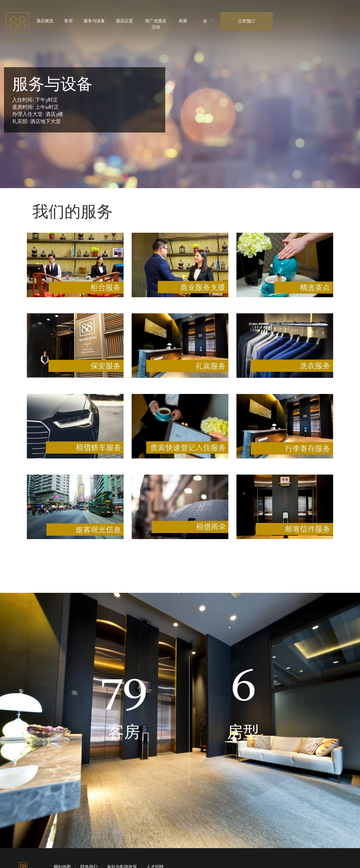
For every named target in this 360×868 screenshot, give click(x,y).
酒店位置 (124, 21)
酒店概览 (45, 21)
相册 (183, 21)
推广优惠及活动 (156, 24)
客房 (69, 21)
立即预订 (247, 21)
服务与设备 (94, 21)
